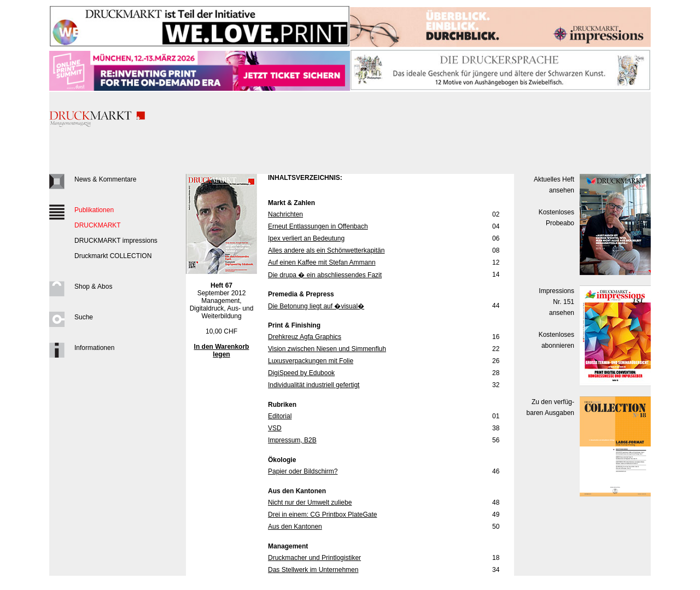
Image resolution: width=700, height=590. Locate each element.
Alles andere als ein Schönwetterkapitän (326, 250)
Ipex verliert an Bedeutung (306, 238)
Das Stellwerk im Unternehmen (313, 570)
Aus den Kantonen (295, 527)
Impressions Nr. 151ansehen (556, 302)
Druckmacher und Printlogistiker (314, 558)
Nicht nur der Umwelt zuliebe (310, 503)
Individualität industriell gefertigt (314, 385)
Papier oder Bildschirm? (303, 471)
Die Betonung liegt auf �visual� (316, 306)
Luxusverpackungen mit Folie (311, 361)
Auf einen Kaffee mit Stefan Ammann (322, 262)
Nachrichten (285, 214)
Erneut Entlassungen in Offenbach (318, 226)
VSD (275, 428)
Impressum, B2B (292, 440)
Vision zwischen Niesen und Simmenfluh (327, 349)
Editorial (280, 416)
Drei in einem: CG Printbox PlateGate (322, 515)
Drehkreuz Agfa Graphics (305, 337)
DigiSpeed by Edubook (301, 373)
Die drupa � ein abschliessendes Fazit (325, 275)
